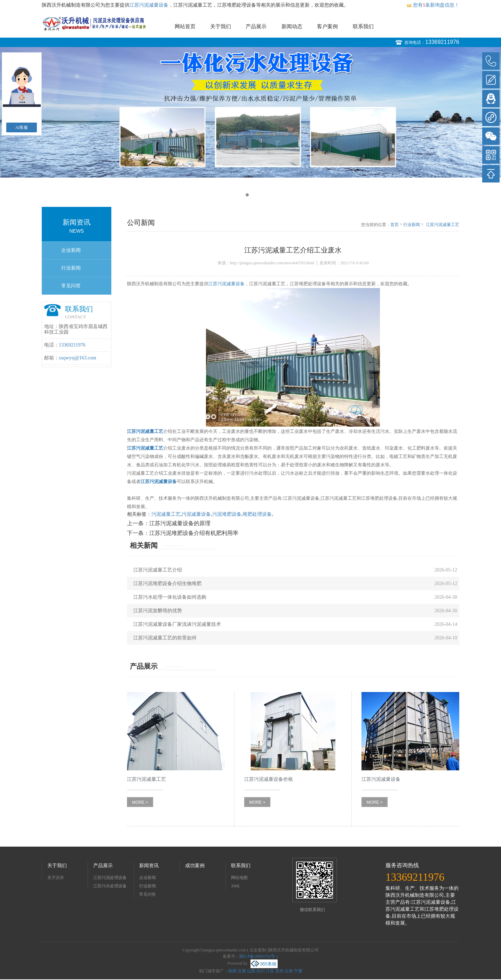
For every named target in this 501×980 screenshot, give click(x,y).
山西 (251, 971)
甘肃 (242, 971)
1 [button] (247, 195)
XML (236, 886)
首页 (395, 225)
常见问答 (71, 286)
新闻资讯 (149, 866)
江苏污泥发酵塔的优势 (158, 611)
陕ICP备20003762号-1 (259, 956)
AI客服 (22, 127)
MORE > (140, 802)
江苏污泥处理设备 (110, 878)
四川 (261, 971)
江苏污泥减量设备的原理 (180, 523)
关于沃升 (56, 878)
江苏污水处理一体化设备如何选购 (170, 597)
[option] (250, 112)
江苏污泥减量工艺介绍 (158, 570)
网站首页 (185, 26)
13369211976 (442, 42)
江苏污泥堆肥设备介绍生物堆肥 (167, 584)
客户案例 (327, 26)
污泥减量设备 (196, 514)
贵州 (279, 971)
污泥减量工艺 (166, 514)
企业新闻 (71, 250)
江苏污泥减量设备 (149, 5)
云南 (289, 971)
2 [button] (254, 195)
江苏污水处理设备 (110, 886)
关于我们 (221, 26)
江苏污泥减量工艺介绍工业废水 (443, 225)
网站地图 (239, 878)
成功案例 (195, 866)
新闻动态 (292, 26)
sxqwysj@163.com (77, 358)
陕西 (232, 971)
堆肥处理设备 (257, 514)
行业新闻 (71, 268)
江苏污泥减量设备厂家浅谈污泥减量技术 (177, 624)
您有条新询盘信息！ (433, 5)
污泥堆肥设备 (227, 514)
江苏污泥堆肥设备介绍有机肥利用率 (194, 533)
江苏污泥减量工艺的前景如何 (165, 638)
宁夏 (298, 971)
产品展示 (256, 26)
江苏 (270, 971)
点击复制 (258, 950)
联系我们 (363, 26)
